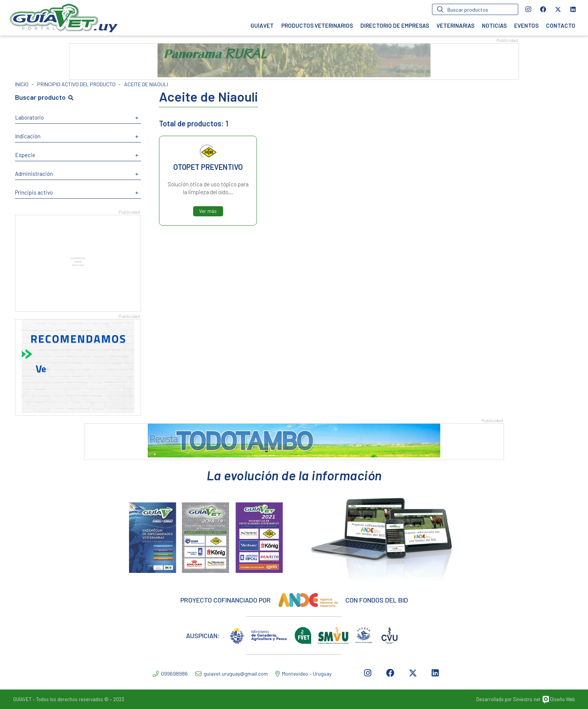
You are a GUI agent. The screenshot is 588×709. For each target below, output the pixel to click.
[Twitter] (558, 9)
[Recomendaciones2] (78, 411)
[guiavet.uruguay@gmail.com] (199, 674)
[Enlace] (63, 18)
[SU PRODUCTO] (78, 307)
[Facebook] (543, 9)
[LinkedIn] (573, 9)
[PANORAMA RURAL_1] (294, 75)
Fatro (208, 151)
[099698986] (157, 674)
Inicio (22, 84)
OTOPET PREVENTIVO (208, 167)
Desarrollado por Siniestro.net (508, 699)
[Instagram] (528, 9)
